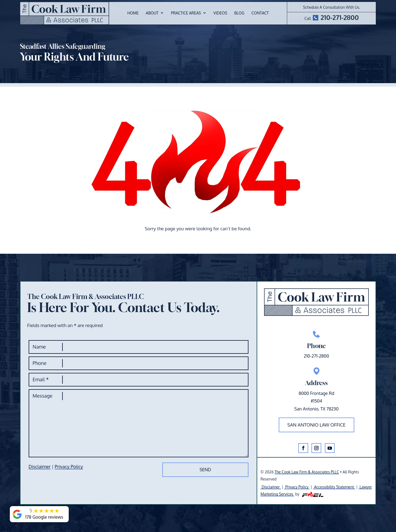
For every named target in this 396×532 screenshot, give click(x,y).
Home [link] (133, 13)
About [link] (152, 13)
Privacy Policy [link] (69, 466)
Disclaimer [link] (40, 466)
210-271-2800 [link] (340, 17)
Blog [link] (239, 13)
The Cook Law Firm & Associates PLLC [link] (307, 472)
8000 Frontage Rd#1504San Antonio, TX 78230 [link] (316, 401)
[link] (64, 13)
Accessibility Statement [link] (334, 487)
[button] (303, 448)
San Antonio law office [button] (317, 425)
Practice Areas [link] (186, 13)
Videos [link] (220, 13)
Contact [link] (260, 13)
